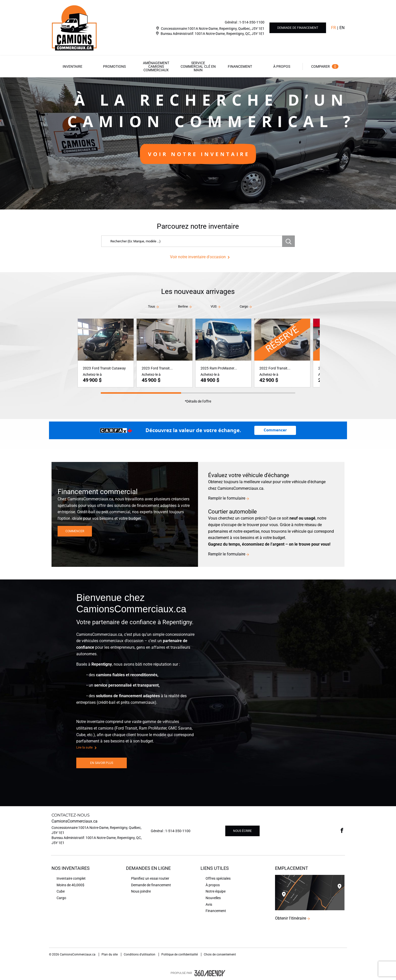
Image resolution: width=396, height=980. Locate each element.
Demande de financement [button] (298, 28)
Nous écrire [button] (242, 831)
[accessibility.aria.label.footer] (210, 973)
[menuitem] (72, 66)
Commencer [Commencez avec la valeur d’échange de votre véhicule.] (275, 430)
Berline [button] (183, 306)
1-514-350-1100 (252, 22)
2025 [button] (205, 368)
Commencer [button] (75, 531)
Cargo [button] (244, 306)
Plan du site (110, 954)
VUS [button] (214, 306)
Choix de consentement (220, 954)
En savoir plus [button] (102, 763)
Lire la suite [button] (84, 747)
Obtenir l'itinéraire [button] (291, 918)
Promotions (114, 66)
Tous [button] (152, 306)
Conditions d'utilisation (140, 954)
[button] (72, 66)
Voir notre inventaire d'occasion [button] (198, 257)
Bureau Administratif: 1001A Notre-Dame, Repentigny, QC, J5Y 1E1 (213, 34)
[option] (198, 143)
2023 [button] (87, 368)
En (342, 28)
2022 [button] (263, 368)
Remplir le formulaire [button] (227, 498)
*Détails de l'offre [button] (198, 401)
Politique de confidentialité (180, 954)
